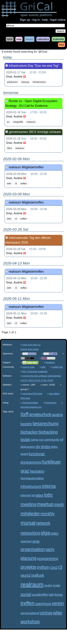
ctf (62, 440)
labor (39, 495)
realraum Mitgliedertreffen (26, 167)
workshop (30, 622)
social (26, 594)
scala (57, 585)
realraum (31, 122)
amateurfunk (40, 414)
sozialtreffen (40, 595)
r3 (16, 184)
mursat (28, 523)
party (50, 549)
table (10, 39)
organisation (33, 549)
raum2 (26, 575)
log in (36, 20)
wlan (58, 613)
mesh (59, 504)
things (58, 595)
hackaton (37, 471)
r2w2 (54, 567)
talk (51, 595)
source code (28, 367)
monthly (48, 514)
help (45, 20)
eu (8, 122)
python (43, 567)
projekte (29, 567)
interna (49, 486)
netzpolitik (18, 122)
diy (38, 447)
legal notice (58, 20)
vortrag (46, 613)
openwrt (26, 541)
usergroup (43, 603)
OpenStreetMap (30, 403)
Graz (9, 77)
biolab (25, 439)
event (24, 454)
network (43, 523)
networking (30, 533)
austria (57, 414)
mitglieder (30, 514)
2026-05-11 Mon (16, 313)
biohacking (48, 432)
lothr (9, 184)
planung (29, 558)
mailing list (57, 367)
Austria (18, 77)
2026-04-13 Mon (16, 278)
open (54, 533)
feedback (50, 362)
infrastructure (39, 82)
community (52, 440)
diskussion (28, 447)
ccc (41, 440)
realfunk (38, 575)
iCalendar (58, 39)
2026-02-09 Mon (16, 174)
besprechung (46, 423)
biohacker (29, 432)
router (48, 585)
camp (35, 440)
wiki (43, 367)
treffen (24, 184)
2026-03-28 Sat (16, 249)
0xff (25, 414)
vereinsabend (30, 613)
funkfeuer (52, 462)
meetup (45, 504)
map (19, 39)
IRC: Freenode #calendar (35, 371)
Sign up (25, 20)
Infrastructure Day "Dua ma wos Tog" (34, 66)
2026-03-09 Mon (16, 209)
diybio (46, 447)
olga (45, 533)
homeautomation (32, 478)
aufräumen (12, 82)
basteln (26, 424)
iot (33, 495)
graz (25, 471)
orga (36, 541)
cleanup (25, 82)
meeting (29, 504)
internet (26, 495)
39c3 (9, 148)
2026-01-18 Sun (16, 112)
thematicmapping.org (31, 407)
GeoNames (51, 403)
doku (54, 447)
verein (58, 603)
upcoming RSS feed (32, 394)
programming (48, 558)
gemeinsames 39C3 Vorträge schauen (35, 132)
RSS (62, 45)
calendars (43, 39)
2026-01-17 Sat (16, 72)
